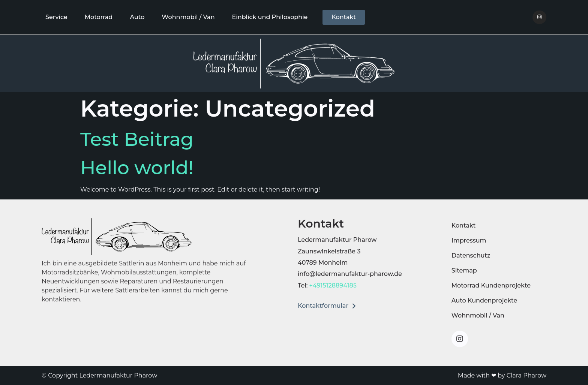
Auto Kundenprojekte (484, 300)
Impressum (469, 240)
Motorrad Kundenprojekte (491, 285)
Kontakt (464, 225)
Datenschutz (471, 255)
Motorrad (99, 17)
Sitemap (464, 270)
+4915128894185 (333, 285)
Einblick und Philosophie (270, 17)
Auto (137, 17)
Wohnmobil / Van (188, 17)
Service (56, 17)
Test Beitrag (137, 139)
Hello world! (137, 168)
